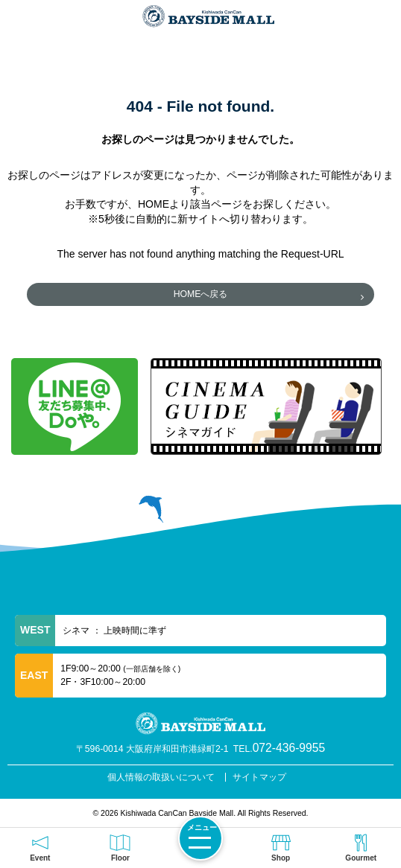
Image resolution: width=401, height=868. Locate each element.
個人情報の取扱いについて (161, 777)
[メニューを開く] (200, 838)
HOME (154, 204)
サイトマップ (259, 777)
